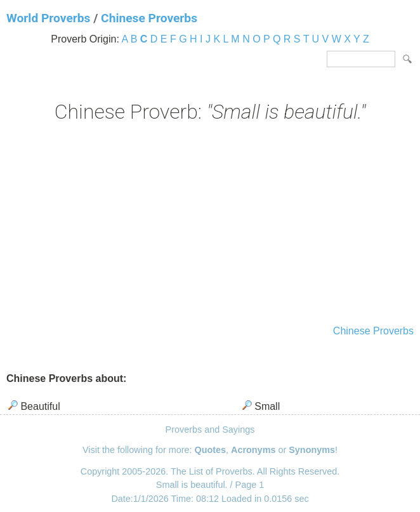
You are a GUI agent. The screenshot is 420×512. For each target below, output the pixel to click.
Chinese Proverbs (149, 18)
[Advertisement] (210, 225)
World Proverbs (48, 18)
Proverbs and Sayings (210, 430)
